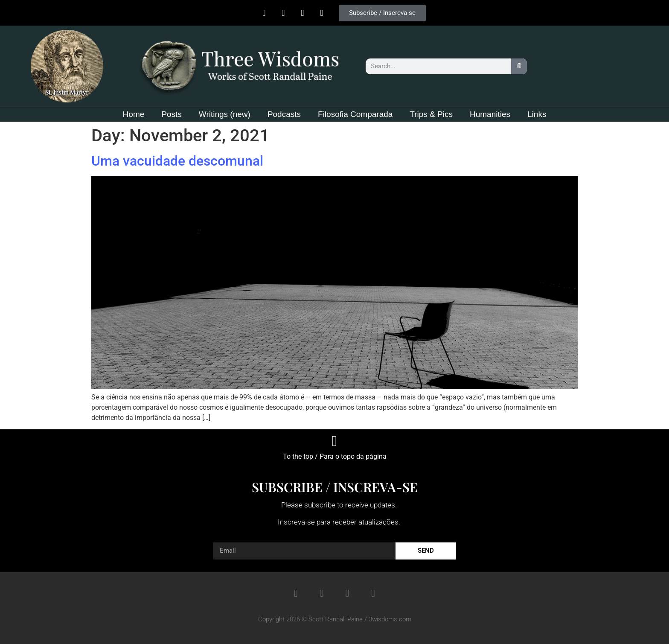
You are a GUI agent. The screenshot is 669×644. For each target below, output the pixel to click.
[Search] (519, 66)
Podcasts (284, 114)
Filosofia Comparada (355, 114)
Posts (172, 114)
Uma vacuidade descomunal (177, 161)
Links (537, 114)
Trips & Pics (431, 114)
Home (134, 114)
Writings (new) (225, 114)
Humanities (490, 114)
